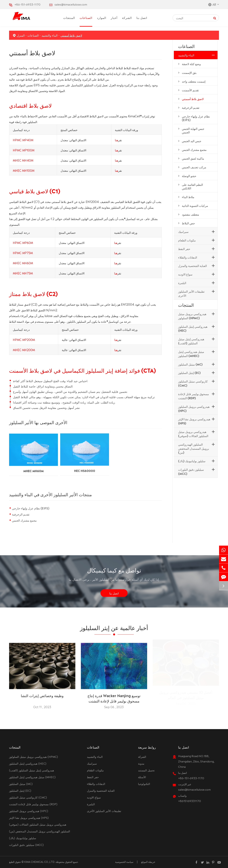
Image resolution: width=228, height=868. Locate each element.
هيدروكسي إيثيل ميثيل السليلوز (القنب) (191, 341)
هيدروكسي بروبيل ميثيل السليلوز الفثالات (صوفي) (193, 434)
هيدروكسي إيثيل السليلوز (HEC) (193, 328)
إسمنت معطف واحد (194, 81)
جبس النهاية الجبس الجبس (193, 130)
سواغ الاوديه (185, 274)
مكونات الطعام (187, 240)
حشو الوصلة (189, 176)
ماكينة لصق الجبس (193, 158)
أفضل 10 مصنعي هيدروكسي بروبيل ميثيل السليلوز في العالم (186, 696)
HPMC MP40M (23, 140)
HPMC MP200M (24, 339)
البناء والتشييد (50, 35)
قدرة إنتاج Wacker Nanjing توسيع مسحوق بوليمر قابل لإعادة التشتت (114, 696)
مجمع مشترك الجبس (24, 520)
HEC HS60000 (85, 467)
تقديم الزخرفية (21, 514)
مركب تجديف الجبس (194, 167)
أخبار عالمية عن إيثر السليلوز (114, 629)
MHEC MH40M (23, 160)
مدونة (141, 763)
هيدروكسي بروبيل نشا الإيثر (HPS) (194, 421)
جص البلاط (188, 223)
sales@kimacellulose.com (71, 4)
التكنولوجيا (144, 784)
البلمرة (182, 283)
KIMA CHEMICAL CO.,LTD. (40, 862)
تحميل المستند (146, 770)
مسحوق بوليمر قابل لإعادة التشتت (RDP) (194, 396)
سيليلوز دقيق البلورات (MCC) (191, 471)
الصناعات (86, 17)
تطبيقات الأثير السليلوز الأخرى (191, 293)
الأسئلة (142, 777)
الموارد (102, 17)
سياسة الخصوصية (124, 862)
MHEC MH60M (23, 263)
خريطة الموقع (148, 862)
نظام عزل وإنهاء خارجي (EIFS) (31, 508)
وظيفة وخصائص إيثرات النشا (42, 693)
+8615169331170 (190, 801)
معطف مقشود (191, 214)
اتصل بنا (142, 17)
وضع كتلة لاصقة (191, 64)
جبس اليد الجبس (192, 141)
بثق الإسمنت (189, 72)
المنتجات (69, 17)
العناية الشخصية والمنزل (192, 265)
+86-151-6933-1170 (27, 4)
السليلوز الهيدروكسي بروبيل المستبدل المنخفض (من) (194, 448)
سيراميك (183, 231)
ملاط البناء (188, 197)
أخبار (114, 17)
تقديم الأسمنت (190, 90)
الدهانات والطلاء (188, 257)
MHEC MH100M (24, 170)
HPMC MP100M (24, 150)
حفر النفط (184, 249)
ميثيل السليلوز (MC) (190, 364)
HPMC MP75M (23, 252)
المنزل (21, 35)
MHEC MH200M (24, 349)
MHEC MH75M (23, 273)
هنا (116, 140)
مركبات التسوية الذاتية (195, 205)
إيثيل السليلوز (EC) (189, 372)
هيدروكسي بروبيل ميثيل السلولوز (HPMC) (192, 316)
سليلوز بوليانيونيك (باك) (192, 461)
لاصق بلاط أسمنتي (71, 35)
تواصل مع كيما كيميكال (114, 572)
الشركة (127, 17)
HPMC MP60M (23, 242)
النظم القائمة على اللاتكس (192, 186)
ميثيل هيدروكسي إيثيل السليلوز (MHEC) (191, 353)
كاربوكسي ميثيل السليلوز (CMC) (193, 383)
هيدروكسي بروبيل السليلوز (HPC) (194, 408)
